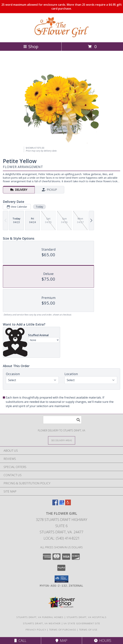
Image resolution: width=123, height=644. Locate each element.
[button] (61, 579)
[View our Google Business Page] (62, 504)
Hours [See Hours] (103, 641)
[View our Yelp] (68, 504)
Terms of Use (88, 630)
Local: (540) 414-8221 (62, 538)
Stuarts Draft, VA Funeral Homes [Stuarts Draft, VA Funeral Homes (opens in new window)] (40, 617)
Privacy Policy (36, 630)
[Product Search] (62, 420)
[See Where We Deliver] (62, 440)
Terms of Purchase (63, 630)
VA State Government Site (82, 623)
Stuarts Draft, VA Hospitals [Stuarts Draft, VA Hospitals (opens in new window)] (87, 617)
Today (39, 207)
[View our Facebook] (55, 504)
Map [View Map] (61, 641)
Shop (31, 46)
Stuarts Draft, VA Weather (42, 623)
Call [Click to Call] (20, 641)
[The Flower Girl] (62, 37)
